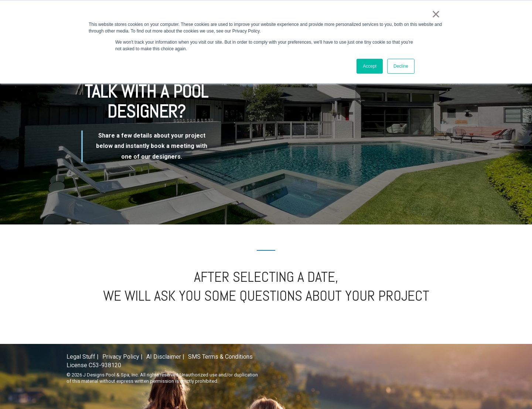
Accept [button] (370, 66)
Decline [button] (401, 66)
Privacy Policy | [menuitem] (122, 357)
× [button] (436, 14)
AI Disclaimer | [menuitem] (165, 357)
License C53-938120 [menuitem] (94, 365)
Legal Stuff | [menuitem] (83, 357)
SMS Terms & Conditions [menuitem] (220, 357)
